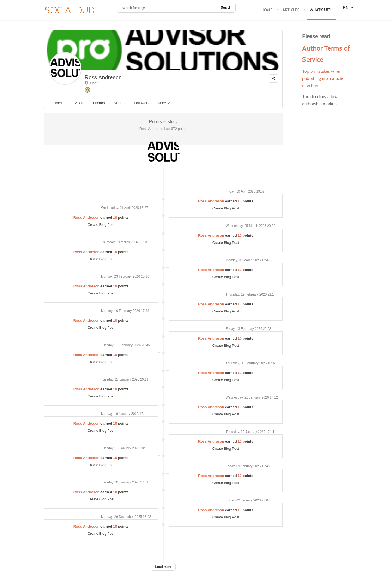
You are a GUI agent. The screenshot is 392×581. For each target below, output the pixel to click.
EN (346, 8)
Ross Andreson (103, 77)
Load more (163, 567)
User (91, 83)
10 (240, 201)
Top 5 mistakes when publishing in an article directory (323, 78)
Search (226, 7)
